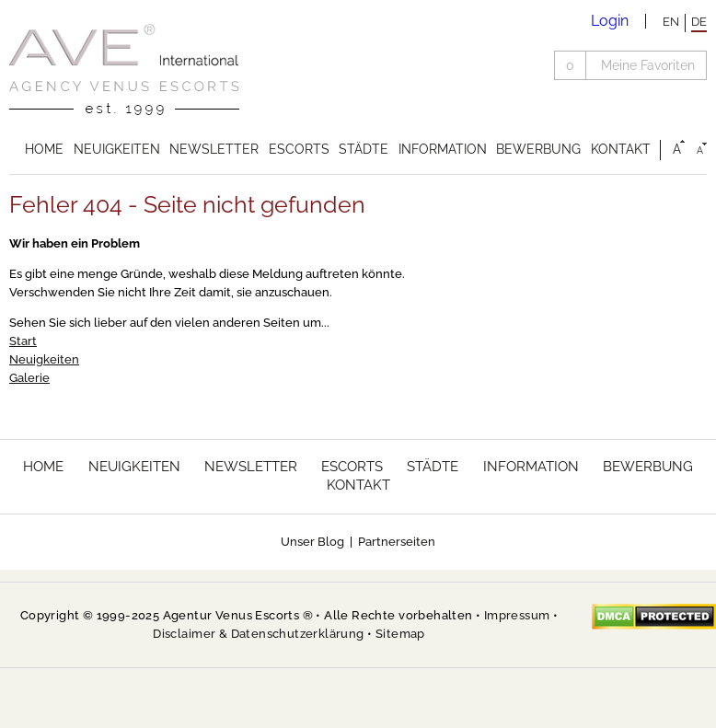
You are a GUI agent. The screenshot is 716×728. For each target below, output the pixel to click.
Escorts (299, 149)
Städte (364, 149)
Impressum (517, 615)
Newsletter (214, 149)
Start (23, 341)
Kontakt (621, 149)
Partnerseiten (397, 542)
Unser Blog (312, 542)
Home (44, 149)
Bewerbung (538, 149)
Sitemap (400, 634)
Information (443, 149)
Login (610, 21)
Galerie (29, 378)
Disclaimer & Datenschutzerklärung (258, 634)
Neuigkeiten (117, 149)
